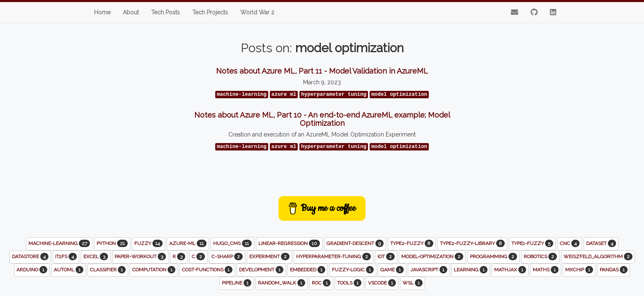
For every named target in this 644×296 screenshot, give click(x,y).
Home (102, 12)
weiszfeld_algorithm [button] (598, 257)
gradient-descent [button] (355, 243)
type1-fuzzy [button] (532, 243)
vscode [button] (382, 283)
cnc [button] (570, 243)
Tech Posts (166, 12)
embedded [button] (308, 270)
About (131, 12)
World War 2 (257, 12)
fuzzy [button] (148, 243)
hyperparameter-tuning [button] (333, 257)
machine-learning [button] (59, 243)
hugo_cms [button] (232, 243)
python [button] (112, 243)
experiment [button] (269, 257)
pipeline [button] (237, 283)
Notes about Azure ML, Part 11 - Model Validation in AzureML (322, 71)
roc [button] (321, 283)
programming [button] (493, 257)
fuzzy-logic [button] (353, 270)
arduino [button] (32, 270)
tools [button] (349, 283)
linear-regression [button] (289, 243)
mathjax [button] (510, 270)
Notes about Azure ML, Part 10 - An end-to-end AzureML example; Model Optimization (322, 119)
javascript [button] (429, 270)
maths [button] (546, 270)
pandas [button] (614, 270)
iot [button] (386, 257)
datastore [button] (30, 257)
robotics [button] (540, 257)
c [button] (198, 257)
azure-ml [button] (188, 243)
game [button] (392, 270)
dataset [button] (601, 243)
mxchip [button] (579, 270)
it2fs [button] (66, 257)
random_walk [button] (282, 283)
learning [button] (471, 270)
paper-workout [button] (140, 257)
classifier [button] (108, 270)
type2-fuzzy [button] (412, 243)
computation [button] (154, 270)
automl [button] (69, 270)
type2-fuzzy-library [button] (472, 243)
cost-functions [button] (207, 270)
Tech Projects (210, 12)
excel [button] (96, 257)
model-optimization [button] (432, 257)
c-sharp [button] (227, 257)
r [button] (179, 257)
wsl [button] (413, 283)
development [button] (261, 270)
